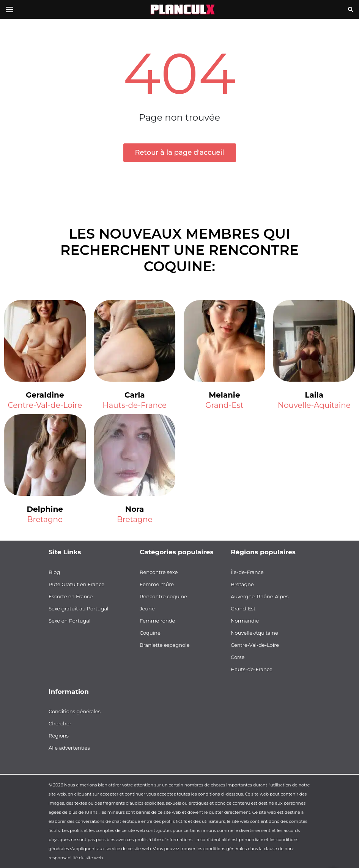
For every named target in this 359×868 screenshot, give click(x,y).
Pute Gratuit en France (76, 584)
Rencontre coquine (163, 596)
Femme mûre (157, 584)
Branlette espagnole (165, 645)
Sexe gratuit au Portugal (79, 609)
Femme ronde (157, 621)
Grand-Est (224, 405)
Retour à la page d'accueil (180, 153)
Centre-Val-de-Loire (45, 405)
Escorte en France (71, 596)
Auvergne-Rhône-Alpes (260, 596)
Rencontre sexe (159, 572)
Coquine (150, 633)
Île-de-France (247, 572)
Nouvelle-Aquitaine (314, 405)
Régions (59, 736)
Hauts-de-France (135, 405)
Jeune (147, 609)
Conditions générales (75, 711)
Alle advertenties (69, 748)
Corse (238, 657)
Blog (54, 572)
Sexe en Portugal (70, 621)
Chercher (60, 723)
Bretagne (45, 519)
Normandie (245, 621)
